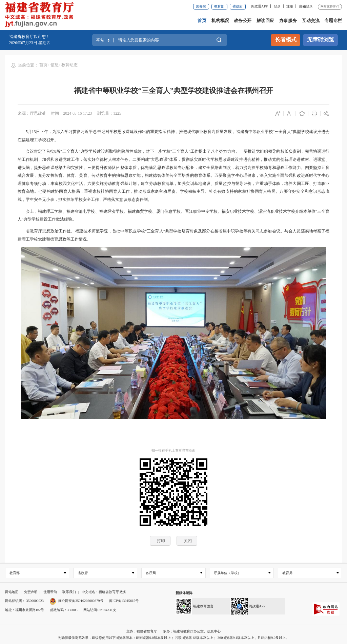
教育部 (219, 6)
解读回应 (265, 21)
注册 (290, 6)
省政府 (238, 6)
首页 (202, 21)
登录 (277, 6)
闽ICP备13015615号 (124, 601)
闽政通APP (259, 6)
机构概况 (220, 21)
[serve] (41, 15)
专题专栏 (333, 21)
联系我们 (69, 592)
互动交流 (311, 21)
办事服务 (288, 21)
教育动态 (69, 65)
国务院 (201, 6)
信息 (55, 65)
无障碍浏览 (321, 40)
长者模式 (286, 40)
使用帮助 (50, 592)
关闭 (188, 541)
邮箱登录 (306, 6)
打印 (161, 541)
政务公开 (243, 21)
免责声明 (31, 592)
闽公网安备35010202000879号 (76, 601)
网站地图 (12, 592)
